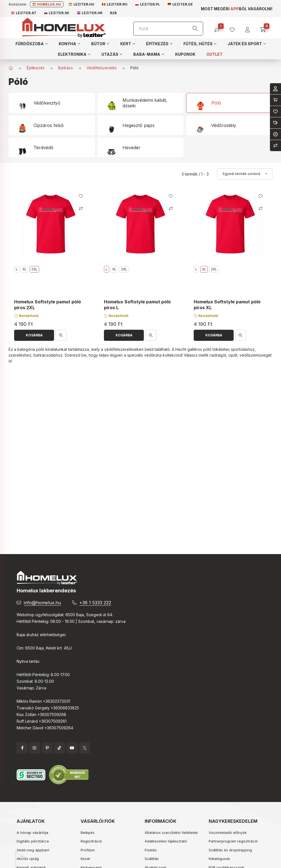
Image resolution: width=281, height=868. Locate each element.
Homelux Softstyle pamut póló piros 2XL (48, 305)
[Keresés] (195, 29)
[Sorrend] (245, 174)
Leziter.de (180, 4)
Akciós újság (28, 859)
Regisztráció (91, 841)
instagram (35, 748)
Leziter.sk (57, 13)
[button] (32, 44)
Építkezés (36, 68)
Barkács (66, 68)
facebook (22, 748)
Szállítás (152, 859)
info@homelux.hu (42, 603)
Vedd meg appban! (33, 850)
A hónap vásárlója (32, 833)
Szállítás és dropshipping (230, 850)
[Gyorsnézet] (61, 335)
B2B (113, 13)
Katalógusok (219, 859)
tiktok (60, 748)
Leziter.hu (81, 4)
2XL (124, 269)
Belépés (88, 833)
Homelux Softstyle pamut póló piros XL (227, 305)
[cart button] (265, 28)
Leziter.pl (148, 4)
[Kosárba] (34, 335)
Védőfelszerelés (102, 68)
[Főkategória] (11, 68)
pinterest (47, 748)
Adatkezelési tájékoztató (166, 841)
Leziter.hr (90, 13)
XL (25, 269)
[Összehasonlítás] (219, 28)
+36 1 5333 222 (95, 603)
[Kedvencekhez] (81, 196)
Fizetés (151, 850)
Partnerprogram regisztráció (233, 841)
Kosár (85, 859)
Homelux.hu (47, 4)
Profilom (88, 850)
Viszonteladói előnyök (228, 833)
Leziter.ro (115, 4)
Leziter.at (24, 13)
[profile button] (234, 28)
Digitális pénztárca (33, 841)
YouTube (72, 748)
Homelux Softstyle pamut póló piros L (137, 305)
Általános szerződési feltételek (171, 833)
